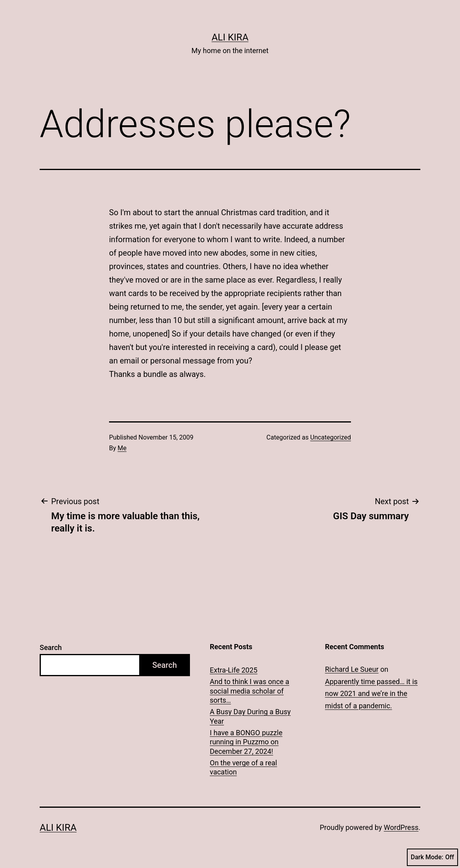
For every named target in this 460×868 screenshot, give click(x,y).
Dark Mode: (432, 857)
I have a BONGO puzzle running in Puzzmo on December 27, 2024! (246, 742)
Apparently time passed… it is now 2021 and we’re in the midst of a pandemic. (372, 694)
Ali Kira (230, 37)
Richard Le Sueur (352, 669)
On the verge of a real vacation (243, 767)
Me (122, 448)
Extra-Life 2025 (234, 670)
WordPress (401, 827)
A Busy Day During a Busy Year (250, 716)
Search (51, 647)
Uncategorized (331, 437)
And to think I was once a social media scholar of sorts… (249, 691)
